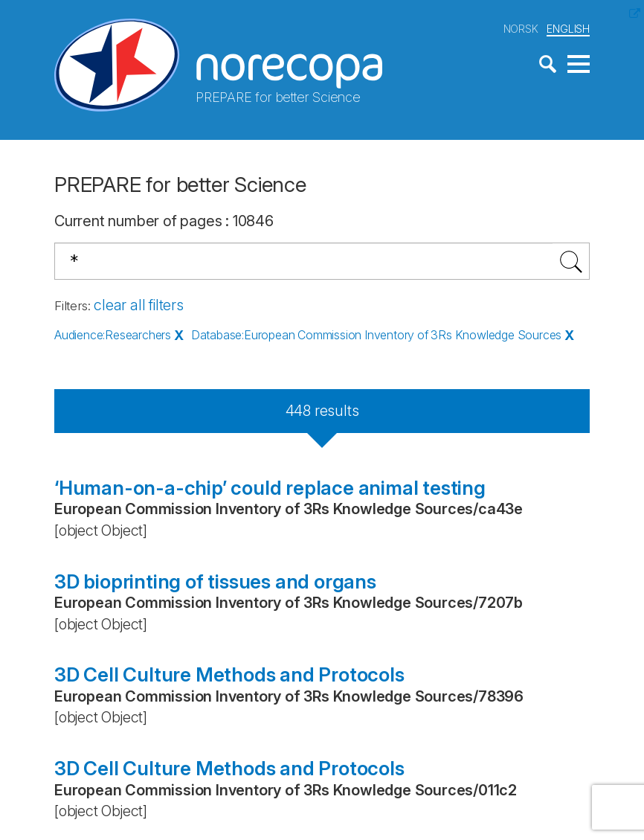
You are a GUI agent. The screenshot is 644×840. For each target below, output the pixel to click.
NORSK (521, 29)
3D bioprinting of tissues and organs (215, 581)
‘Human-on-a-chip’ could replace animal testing (270, 488)
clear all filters (139, 305)
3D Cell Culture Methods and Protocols (229, 674)
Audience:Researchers (113, 335)
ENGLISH (568, 29)
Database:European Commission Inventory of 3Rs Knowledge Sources (376, 335)
